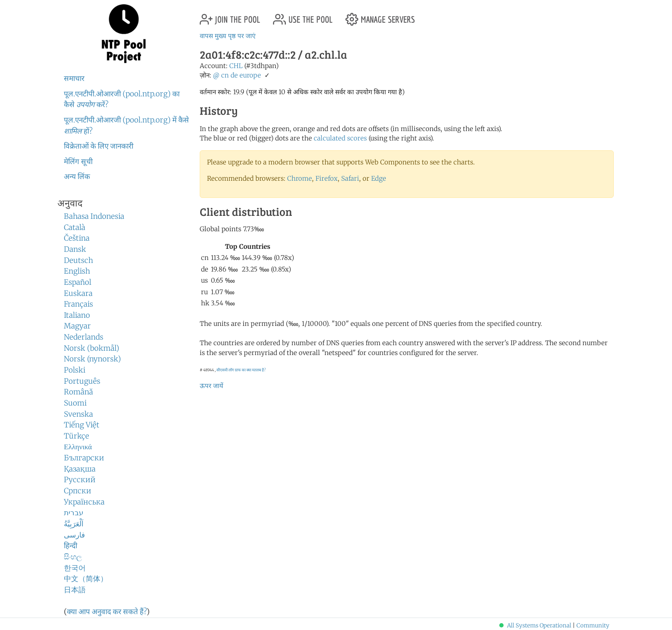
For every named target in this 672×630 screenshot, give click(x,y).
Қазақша (80, 469)
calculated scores (340, 138)
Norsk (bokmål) (91, 348)
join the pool (230, 16)
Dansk (75, 249)
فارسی (74, 535)
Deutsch (78, 260)
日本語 (75, 590)
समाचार (74, 78)
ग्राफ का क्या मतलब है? (250, 370)
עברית (74, 513)
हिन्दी (70, 546)
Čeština (77, 238)
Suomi (75, 403)
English (77, 271)
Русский (80, 480)
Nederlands (84, 337)
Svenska (78, 414)
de (234, 75)
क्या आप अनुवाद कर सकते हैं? (107, 612)
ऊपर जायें (211, 386)
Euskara (78, 293)
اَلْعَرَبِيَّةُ (74, 524)
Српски (78, 491)
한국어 (75, 568)
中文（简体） (86, 579)
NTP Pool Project (124, 34)
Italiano (77, 315)
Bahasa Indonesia (94, 216)
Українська (84, 502)
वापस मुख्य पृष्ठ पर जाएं (228, 36)
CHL (236, 66)
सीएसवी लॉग (225, 370)
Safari (350, 178)
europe (250, 75)
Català (75, 227)
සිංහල (73, 557)
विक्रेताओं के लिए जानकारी (99, 146)
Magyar (77, 326)
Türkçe (76, 436)
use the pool (303, 16)
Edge (379, 178)
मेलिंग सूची (78, 161)
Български (84, 458)
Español (78, 282)
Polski (75, 370)
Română (78, 392)
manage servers (380, 16)
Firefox (327, 178)
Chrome (300, 178)
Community (593, 626)
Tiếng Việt (82, 425)
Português (82, 381)
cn (225, 75)
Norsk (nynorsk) (92, 359)
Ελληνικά (78, 447)
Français (78, 304)
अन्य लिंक (77, 176)
